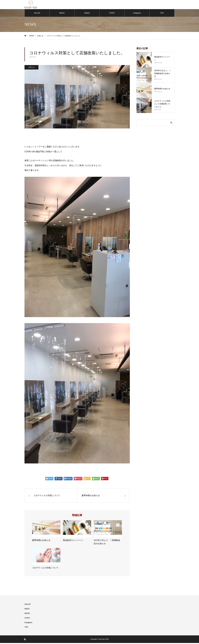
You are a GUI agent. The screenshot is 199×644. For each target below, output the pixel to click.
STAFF (112, 14)
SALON (37, 14)
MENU (62, 14)
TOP (162, 14)
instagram (137, 14)
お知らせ (31, 68)
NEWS (87, 14)
